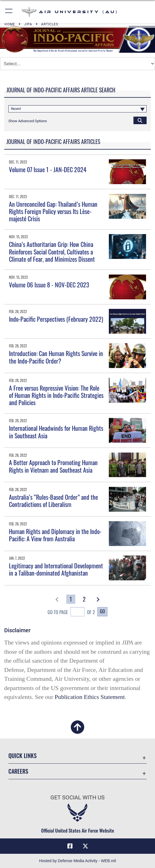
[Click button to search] (140, 120)
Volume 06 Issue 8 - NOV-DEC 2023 (49, 285)
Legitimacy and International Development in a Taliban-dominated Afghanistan (56, 569)
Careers (18, 771)
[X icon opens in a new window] (85, 846)
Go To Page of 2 (71, 612)
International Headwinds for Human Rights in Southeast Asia (56, 432)
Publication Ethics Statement (90, 697)
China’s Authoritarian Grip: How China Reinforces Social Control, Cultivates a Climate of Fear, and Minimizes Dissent (52, 252)
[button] (9, 12)
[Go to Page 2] (84, 599)
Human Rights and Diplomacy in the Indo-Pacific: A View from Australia (55, 535)
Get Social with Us (77, 797)
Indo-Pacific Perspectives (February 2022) (56, 319)
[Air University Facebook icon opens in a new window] (70, 846)
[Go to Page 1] (71, 599)
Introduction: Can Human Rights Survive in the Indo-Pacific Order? (56, 357)
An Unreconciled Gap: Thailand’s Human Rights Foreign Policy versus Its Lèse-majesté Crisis (53, 211)
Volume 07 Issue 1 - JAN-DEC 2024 (48, 169)
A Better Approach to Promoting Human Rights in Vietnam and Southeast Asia (53, 466)
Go (102, 611)
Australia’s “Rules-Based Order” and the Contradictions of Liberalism (53, 501)
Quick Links (23, 756)
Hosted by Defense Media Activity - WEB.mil (78, 861)
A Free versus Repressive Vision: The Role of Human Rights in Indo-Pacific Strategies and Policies (56, 395)
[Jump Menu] (77, 64)
